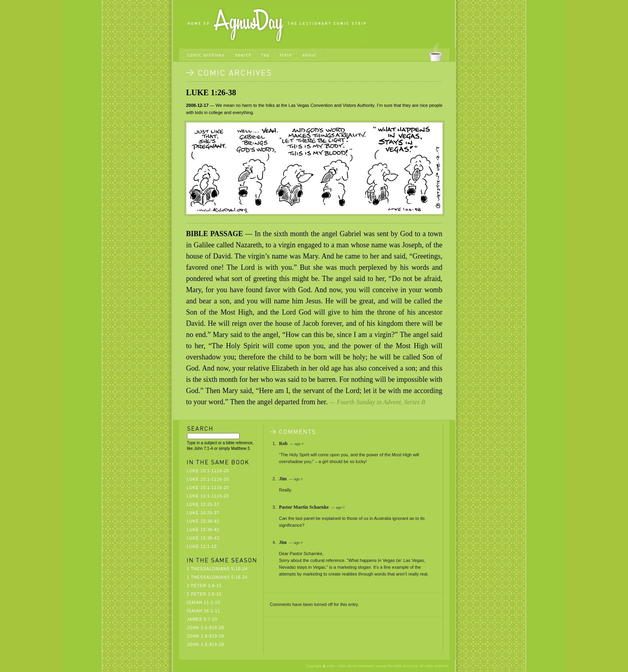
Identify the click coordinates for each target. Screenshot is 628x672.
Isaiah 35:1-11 (204, 611)
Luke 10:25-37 (203, 505)
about (309, 55)
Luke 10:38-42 (203, 521)
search (243, 55)
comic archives (206, 55)
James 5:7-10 (202, 619)
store (286, 55)
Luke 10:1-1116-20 (208, 471)
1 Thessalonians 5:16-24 (217, 569)
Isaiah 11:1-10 (204, 603)
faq (266, 55)
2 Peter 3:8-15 (204, 586)
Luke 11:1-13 (202, 547)
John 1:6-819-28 (206, 628)
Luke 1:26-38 (211, 92)
